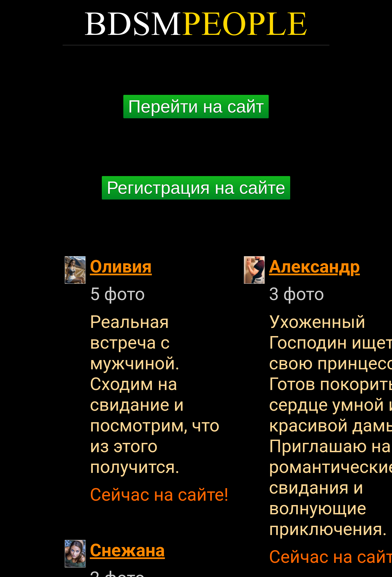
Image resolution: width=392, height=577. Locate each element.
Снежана (127, 550)
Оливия (121, 267)
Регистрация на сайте (196, 188)
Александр (314, 267)
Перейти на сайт (196, 106)
